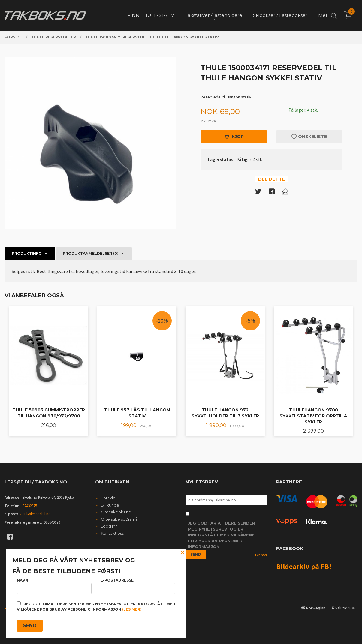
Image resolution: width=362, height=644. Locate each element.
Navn (54, 586)
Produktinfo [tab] (27, 253)
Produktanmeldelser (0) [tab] (91, 253)
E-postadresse (138, 586)
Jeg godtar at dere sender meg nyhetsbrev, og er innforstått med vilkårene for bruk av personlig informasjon (222, 535)
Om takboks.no (116, 512)
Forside (108, 498)
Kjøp (234, 137)
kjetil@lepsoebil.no (35, 514)
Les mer (261, 555)
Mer (323, 15)
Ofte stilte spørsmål (120, 519)
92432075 (30, 506)
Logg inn (109, 526)
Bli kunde (110, 505)
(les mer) (132, 609)
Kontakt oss (112, 533)
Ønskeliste (309, 137)
